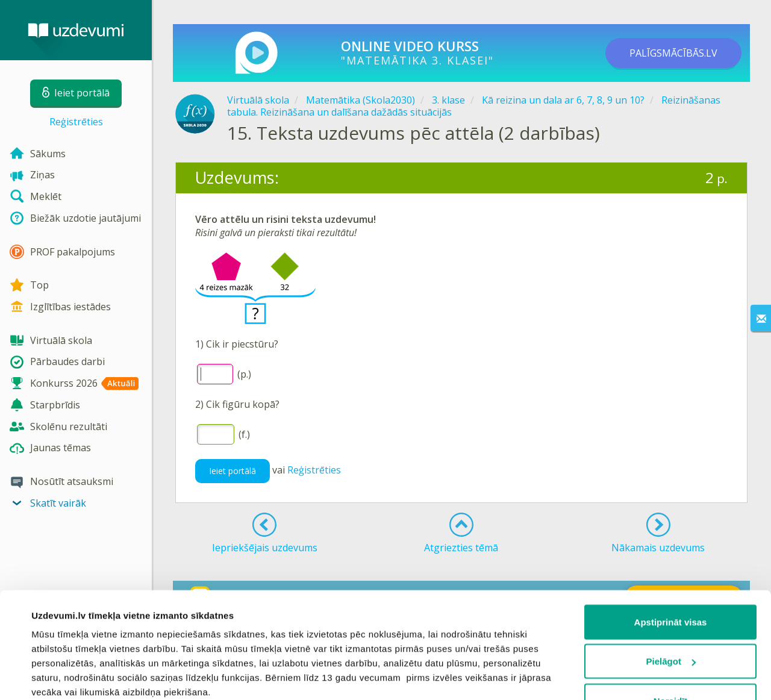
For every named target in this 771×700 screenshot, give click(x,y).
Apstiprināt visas (671, 531)
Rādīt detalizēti (64, 676)
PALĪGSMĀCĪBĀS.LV (673, 53)
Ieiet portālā (233, 471)
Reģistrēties (76, 122)
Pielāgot (671, 571)
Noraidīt (671, 610)
